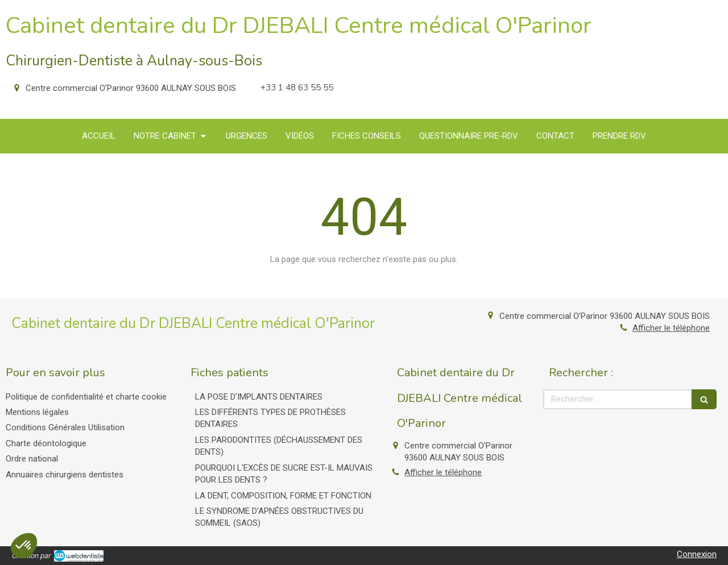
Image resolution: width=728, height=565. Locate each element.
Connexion (697, 554)
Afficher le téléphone (671, 328)
